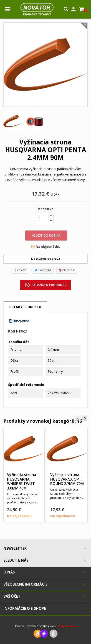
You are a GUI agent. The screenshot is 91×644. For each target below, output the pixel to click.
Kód (12, 331)
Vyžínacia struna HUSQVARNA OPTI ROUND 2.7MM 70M (67, 479)
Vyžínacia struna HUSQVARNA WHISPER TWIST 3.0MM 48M (21, 481)
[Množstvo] (42, 218)
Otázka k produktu (46, 285)
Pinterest (67, 270)
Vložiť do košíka (46, 235)
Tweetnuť (43, 270)
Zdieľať (20, 270)
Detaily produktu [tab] (25, 307)
